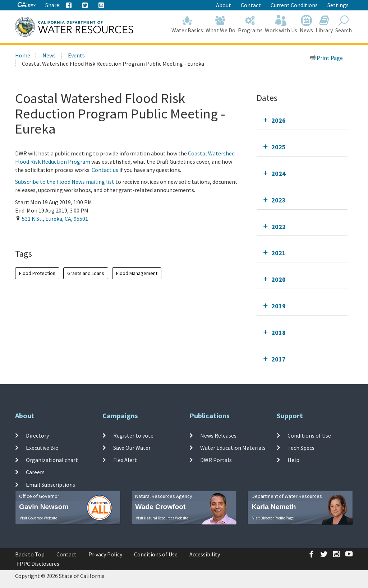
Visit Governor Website (38, 518)
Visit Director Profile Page (273, 518)
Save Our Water (132, 448)
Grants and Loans (86, 273)
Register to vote (133, 435)
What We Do (221, 24)
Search (343, 24)
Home (23, 55)
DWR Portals (216, 460)
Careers (35, 472)
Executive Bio (42, 448)
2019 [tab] (279, 306)
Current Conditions (294, 5)
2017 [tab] (279, 359)
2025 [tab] (279, 147)
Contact (251, 5)
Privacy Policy (105, 554)
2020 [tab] (279, 279)
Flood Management (137, 273)
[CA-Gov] (27, 5)
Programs (250, 24)
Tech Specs (301, 448)
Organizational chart (52, 460)
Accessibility (205, 554)
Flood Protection (37, 273)
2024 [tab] (279, 174)
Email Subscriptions (50, 485)
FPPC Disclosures (38, 564)
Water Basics (187, 24)
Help (293, 460)
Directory (37, 435)
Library (324, 24)
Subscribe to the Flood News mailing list (65, 182)
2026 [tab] (279, 120)
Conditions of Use (309, 435)
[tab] (302, 120)
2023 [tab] (279, 200)
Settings (338, 5)
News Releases (218, 435)
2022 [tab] (279, 227)
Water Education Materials (233, 448)
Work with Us (281, 24)
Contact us (105, 170)
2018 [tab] (279, 333)
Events (76, 55)
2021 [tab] (279, 253)
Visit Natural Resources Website (162, 518)
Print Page (326, 58)
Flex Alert (125, 460)
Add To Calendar (43, 233)
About (224, 5)
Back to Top (30, 554)
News (307, 24)
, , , (55, 219)
